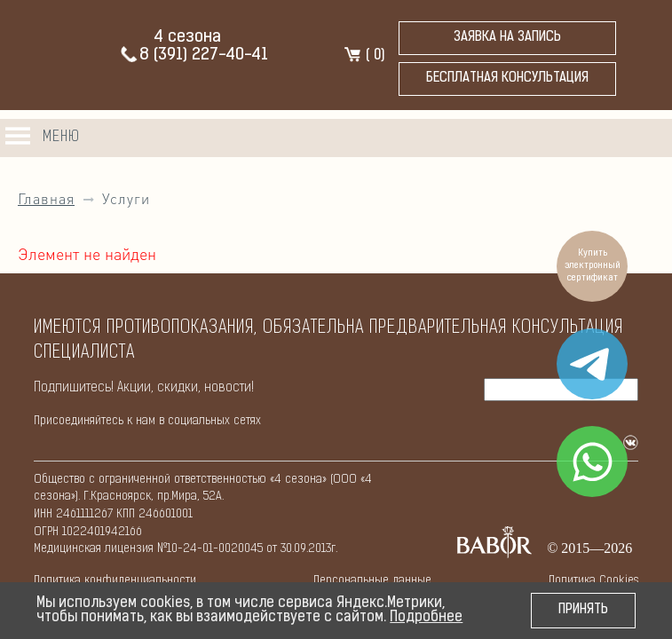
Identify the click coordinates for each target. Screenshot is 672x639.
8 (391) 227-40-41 (194, 55)
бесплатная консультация (507, 79)
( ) (364, 56)
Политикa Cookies (593, 581)
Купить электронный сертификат (593, 266)
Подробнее (426, 618)
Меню (61, 137)
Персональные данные (372, 581)
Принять (583, 610)
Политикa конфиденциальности (115, 581)
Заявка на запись (507, 38)
